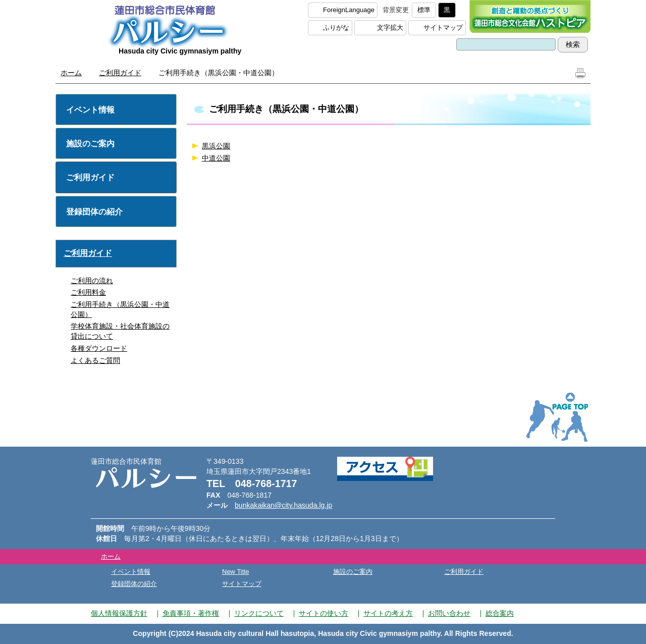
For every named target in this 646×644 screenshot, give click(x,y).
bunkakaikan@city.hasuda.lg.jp (283, 505)
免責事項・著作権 (191, 613)
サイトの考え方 (388, 613)
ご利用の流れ (92, 281)
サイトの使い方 (324, 613)
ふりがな (336, 28)
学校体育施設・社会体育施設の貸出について (120, 331)
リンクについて (259, 613)
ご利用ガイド (120, 73)
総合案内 (500, 613)
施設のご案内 (90, 144)
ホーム (71, 73)
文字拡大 (390, 28)
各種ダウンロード (99, 348)
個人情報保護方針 (119, 613)
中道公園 (216, 158)
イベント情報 (90, 110)
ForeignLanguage (349, 10)
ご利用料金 (88, 292)
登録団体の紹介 (94, 212)
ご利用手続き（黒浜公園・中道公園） (120, 309)
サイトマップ (443, 28)
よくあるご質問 (95, 360)
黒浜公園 (216, 146)
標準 (424, 10)
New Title (235, 572)
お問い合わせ (449, 613)
